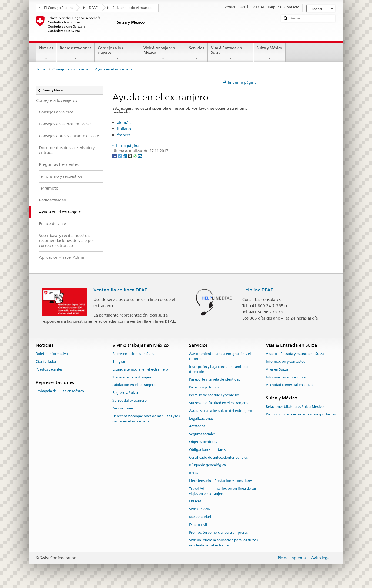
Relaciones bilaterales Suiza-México (295, 407)
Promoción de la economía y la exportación (301, 414)
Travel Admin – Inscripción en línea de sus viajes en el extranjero (223, 491)
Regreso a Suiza (125, 393)
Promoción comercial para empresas (218, 532)
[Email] (140, 156)
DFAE (93, 8)
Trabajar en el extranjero (132, 377)
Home (41, 69)
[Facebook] (115, 156)
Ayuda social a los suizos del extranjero (221, 411)
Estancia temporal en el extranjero (140, 369)
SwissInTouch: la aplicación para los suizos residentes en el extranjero (223, 543)
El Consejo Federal (59, 8)
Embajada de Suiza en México (60, 391)
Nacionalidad (200, 517)
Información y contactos (285, 362)
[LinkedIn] (125, 156)
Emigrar (119, 362)
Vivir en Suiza (277, 369)
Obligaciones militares (207, 450)
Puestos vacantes (49, 369)
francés (124, 135)
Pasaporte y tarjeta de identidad (215, 380)
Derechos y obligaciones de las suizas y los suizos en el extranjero (146, 419)
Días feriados (46, 362)
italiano (124, 129)
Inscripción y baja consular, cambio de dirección (220, 369)
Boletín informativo (52, 354)
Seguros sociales (202, 434)
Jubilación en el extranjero (134, 385)
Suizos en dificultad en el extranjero (218, 403)
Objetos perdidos (203, 442)
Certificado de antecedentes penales (218, 457)
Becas (194, 473)
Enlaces (195, 501)
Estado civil (198, 525)
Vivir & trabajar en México (163, 53)
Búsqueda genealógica (207, 465)
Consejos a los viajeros (117, 53)
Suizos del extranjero (130, 400)
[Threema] (130, 156)
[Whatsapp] (135, 156)
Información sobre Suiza (286, 377)
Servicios (197, 53)
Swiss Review (200, 509)
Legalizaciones (201, 419)
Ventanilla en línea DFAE (120, 290)
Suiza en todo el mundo (132, 8)
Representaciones (76, 53)
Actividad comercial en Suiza (289, 385)
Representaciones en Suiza (134, 354)
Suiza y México (269, 53)
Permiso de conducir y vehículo (214, 395)
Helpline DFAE (258, 290)
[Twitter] (120, 156)
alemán (124, 122)
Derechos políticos (204, 387)
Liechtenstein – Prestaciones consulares (221, 481)
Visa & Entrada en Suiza (231, 53)
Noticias (46, 53)
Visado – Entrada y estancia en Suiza (295, 354)
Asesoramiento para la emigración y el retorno (220, 356)
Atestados (197, 426)
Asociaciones (123, 408)
